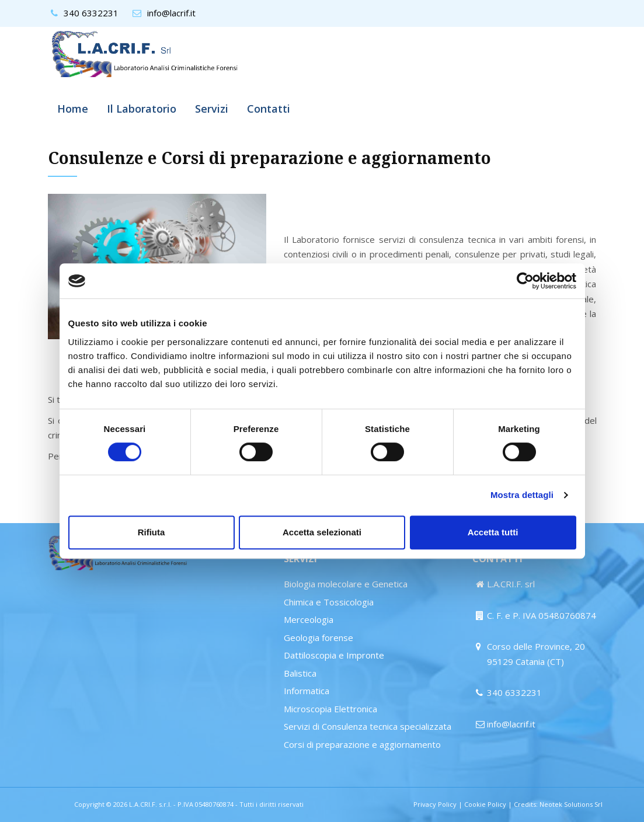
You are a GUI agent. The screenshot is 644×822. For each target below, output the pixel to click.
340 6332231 (91, 13)
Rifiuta (152, 532)
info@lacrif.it (171, 13)
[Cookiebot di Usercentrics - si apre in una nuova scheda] (525, 281)
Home (73, 109)
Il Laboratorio (142, 109)
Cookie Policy (485, 804)
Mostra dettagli (522, 495)
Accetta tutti (493, 532)
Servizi (212, 109)
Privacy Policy (435, 804)
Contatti (269, 109)
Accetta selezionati (322, 532)
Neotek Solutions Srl (571, 804)
